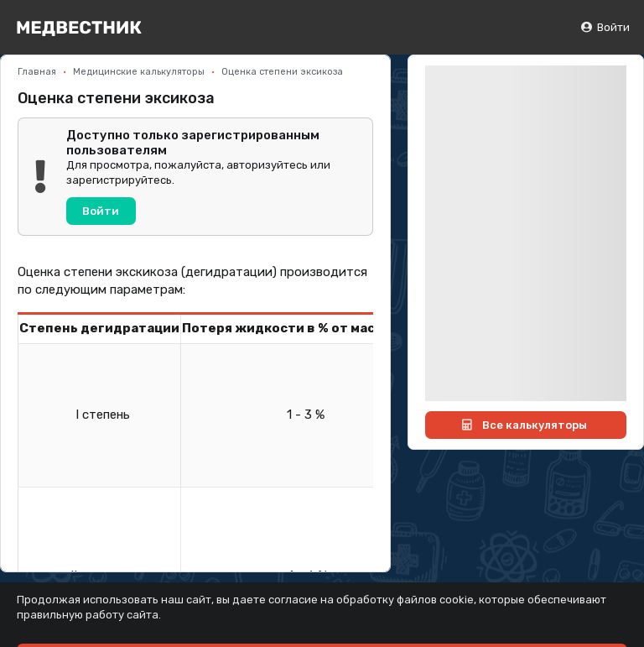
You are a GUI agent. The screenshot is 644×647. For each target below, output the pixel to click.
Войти (605, 27)
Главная (37, 72)
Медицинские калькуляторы (139, 72)
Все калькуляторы (523, 425)
